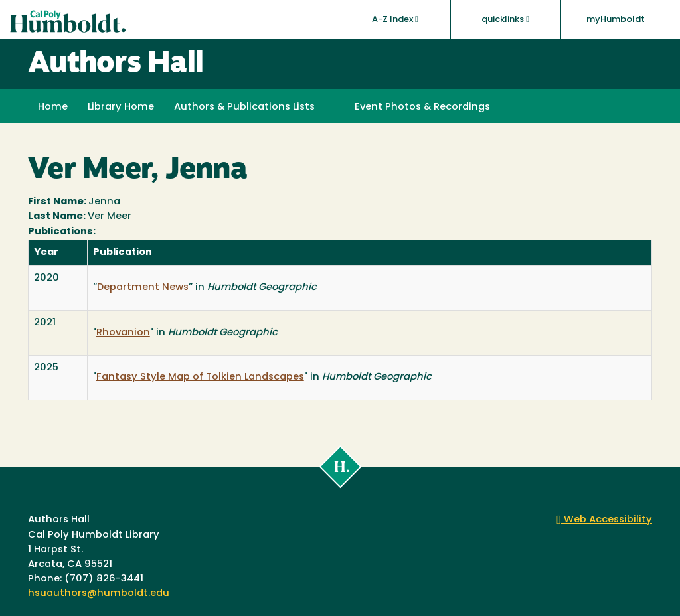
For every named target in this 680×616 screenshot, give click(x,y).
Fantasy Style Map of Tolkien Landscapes (200, 377)
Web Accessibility (604, 520)
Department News (143, 288)
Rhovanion (123, 333)
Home (53, 107)
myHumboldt (616, 20)
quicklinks (505, 19)
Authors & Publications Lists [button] (244, 107)
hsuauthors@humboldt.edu (99, 594)
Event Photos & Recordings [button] (422, 107)
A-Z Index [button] (395, 19)
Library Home (121, 107)
